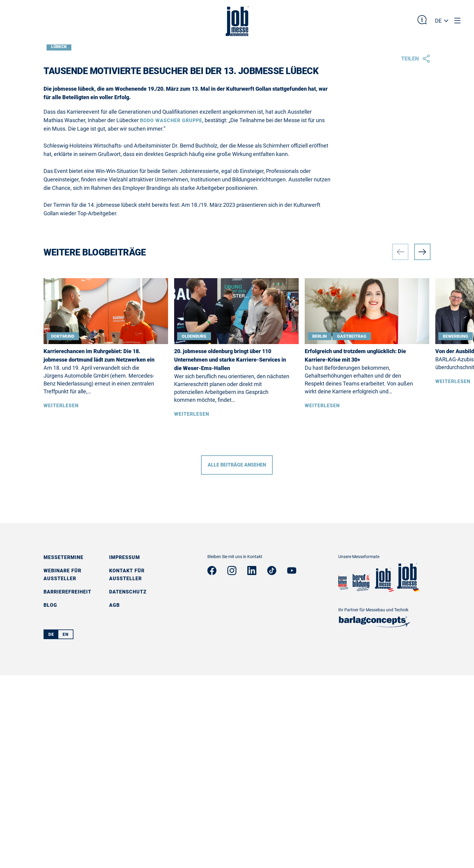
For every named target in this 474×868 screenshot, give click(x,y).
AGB (114, 798)
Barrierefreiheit (67, 784)
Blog (50, 798)
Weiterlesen (61, 598)
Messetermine (63, 750)
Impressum (125, 750)
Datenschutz (128, 784)
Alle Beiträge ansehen (237, 657)
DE (438, 21)
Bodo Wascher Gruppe (171, 313)
